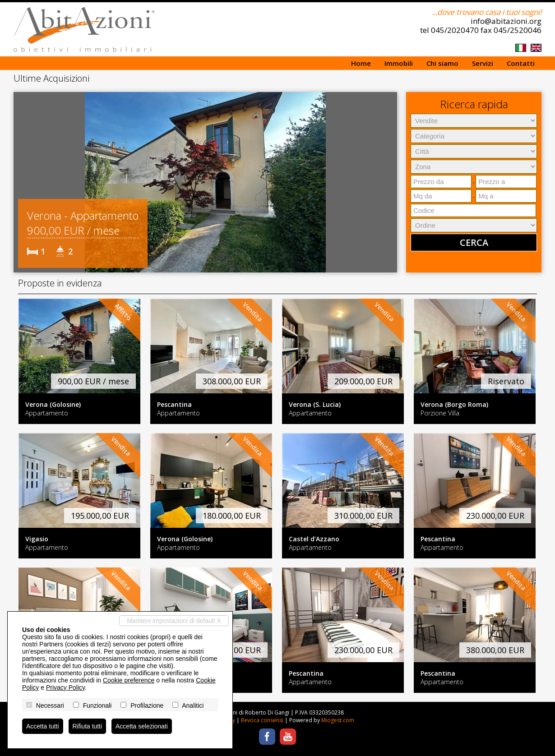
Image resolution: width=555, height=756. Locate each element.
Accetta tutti (43, 726)
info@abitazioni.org (506, 21)
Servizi (483, 63)
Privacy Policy (65, 687)
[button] (22, 182)
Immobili (399, 63)
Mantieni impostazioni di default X (174, 621)
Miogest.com (338, 720)
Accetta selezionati (142, 726)
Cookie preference (129, 680)
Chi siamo (442, 63)
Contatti (521, 63)
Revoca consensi (262, 720)
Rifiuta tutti (88, 726)
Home (361, 63)
